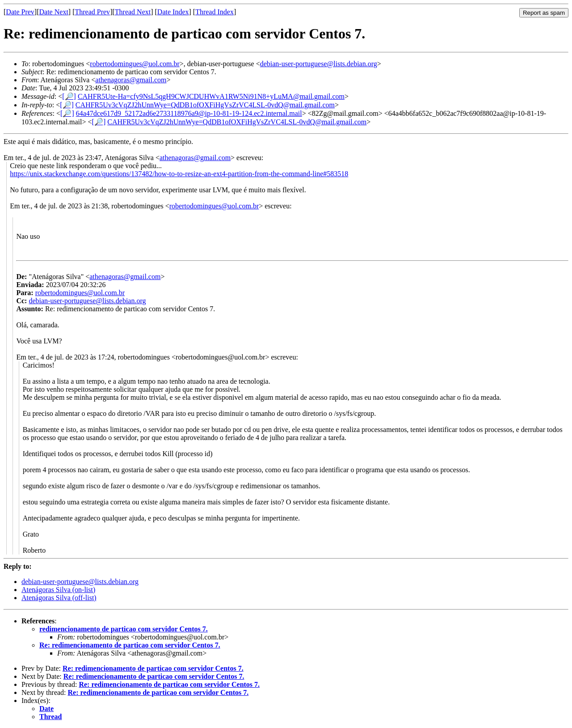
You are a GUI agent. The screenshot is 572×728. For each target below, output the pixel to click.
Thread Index (214, 12)
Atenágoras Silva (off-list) (59, 598)
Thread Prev (92, 12)
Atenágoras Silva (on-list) (58, 590)
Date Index (173, 12)
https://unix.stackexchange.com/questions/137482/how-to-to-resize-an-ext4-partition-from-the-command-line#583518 (179, 174)
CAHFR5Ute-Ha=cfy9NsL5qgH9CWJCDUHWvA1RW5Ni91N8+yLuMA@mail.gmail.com (211, 96)
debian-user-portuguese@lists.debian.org (319, 64)
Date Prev (20, 12)
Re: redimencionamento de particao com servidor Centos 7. (130, 645)
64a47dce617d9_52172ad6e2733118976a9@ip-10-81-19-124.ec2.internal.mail (189, 113)
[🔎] (69, 96)
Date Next (54, 12)
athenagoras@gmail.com (131, 80)
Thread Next (133, 12)
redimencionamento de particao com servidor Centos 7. (124, 629)
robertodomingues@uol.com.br (135, 64)
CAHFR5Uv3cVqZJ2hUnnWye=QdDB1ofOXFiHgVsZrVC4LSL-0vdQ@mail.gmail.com (205, 105)
